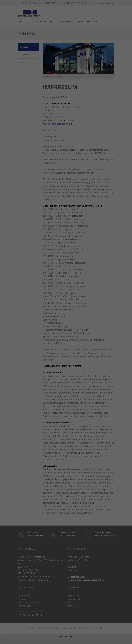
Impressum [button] (79, 89)
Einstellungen (42, 32)
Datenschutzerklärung (41, 28)
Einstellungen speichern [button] (66, 74)
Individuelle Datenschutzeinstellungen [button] (66, 86)
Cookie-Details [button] (54, 89)
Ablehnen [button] (66, 81)
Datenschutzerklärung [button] (67, 89)
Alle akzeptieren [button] (66, 67)
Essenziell (50, 58)
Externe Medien (78, 58)
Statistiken (63, 58)
